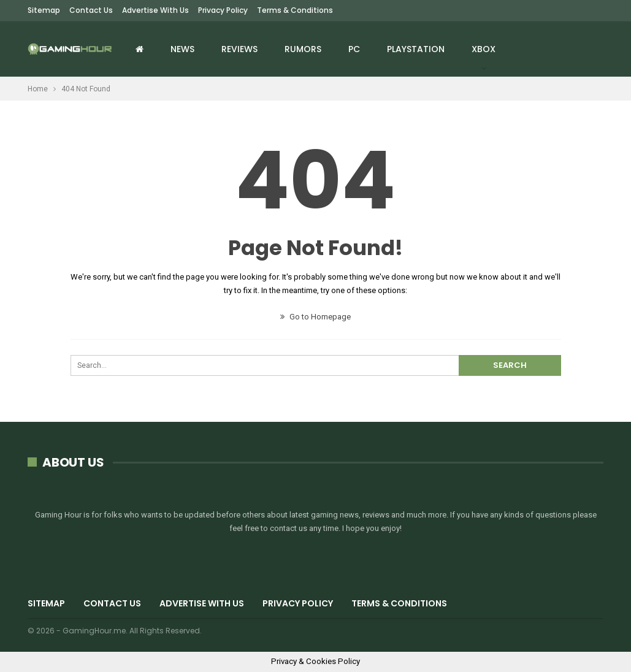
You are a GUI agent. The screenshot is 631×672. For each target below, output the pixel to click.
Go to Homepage (315, 317)
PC (354, 49)
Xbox (484, 49)
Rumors (303, 49)
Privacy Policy (223, 10)
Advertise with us (155, 10)
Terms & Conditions (295, 10)
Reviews (239, 49)
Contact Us (91, 10)
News (182, 49)
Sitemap (44, 10)
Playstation (416, 49)
